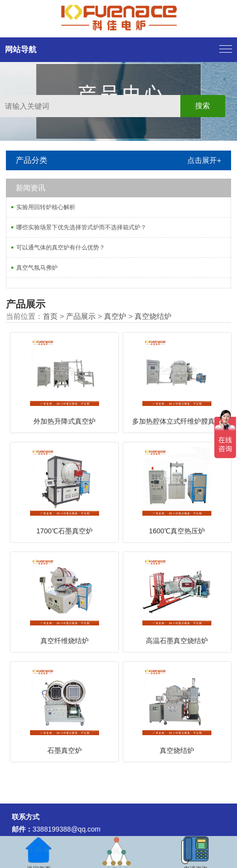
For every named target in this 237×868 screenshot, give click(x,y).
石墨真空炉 (65, 750)
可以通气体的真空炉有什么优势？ (61, 248)
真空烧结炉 (153, 316)
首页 (50, 316)
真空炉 (115, 316)
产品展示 (81, 316)
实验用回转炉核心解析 (46, 207)
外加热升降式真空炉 (65, 421)
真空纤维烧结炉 (65, 641)
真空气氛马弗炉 (37, 268)
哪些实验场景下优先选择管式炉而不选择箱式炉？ (81, 227)
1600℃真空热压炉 (177, 531)
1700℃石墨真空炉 (65, 531)
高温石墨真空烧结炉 (177, 641)
